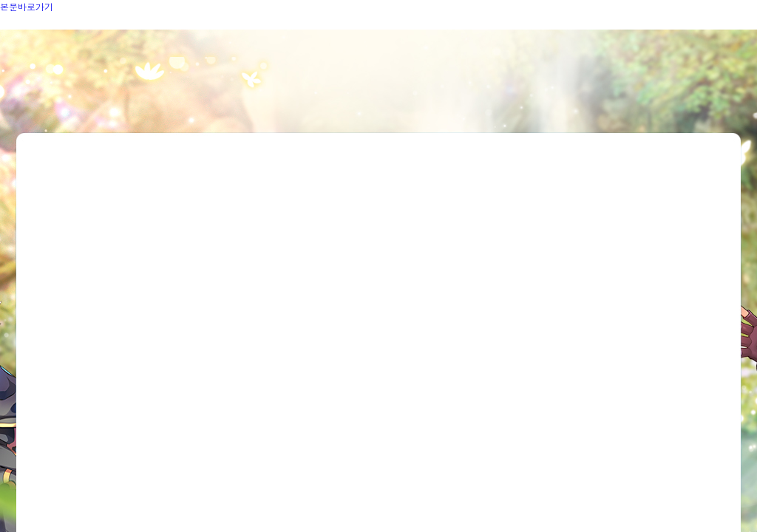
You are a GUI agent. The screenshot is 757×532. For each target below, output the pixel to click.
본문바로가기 (27, 6)
